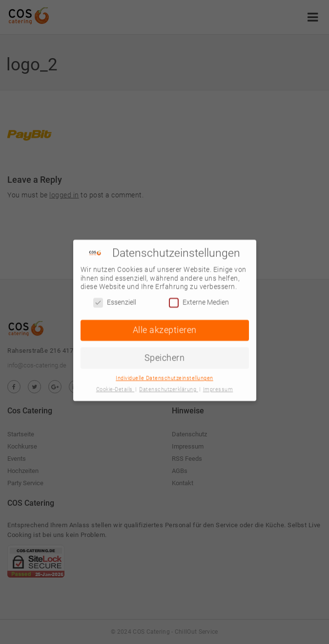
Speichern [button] (165, 355)
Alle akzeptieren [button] (165, 327)
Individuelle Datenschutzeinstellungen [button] (164, 376)
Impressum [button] (218, 387)
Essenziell (115, 299)
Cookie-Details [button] (115, 387)
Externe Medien (199, 299)
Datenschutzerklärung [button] (169, 387)
